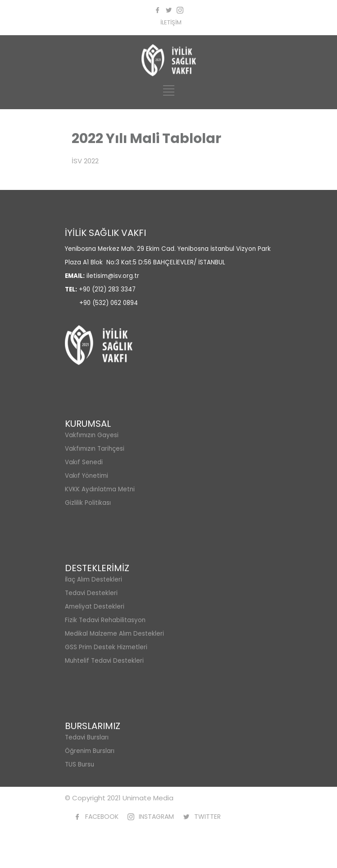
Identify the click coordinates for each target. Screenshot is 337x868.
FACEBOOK (102, 817)
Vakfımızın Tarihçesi (95, 449)
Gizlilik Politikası (88, 503)
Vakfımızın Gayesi (92, 435)
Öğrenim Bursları (90, 751)
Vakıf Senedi (84, 462)
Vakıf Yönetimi (87, 476)
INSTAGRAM (156, 817)
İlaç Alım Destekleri (93, 579)
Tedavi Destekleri (91, 593)
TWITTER (207, 817)
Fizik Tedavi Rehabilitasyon (105, 620)
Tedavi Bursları (87, 737)
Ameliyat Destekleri (95, 607)
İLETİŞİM (171, 22)
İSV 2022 (85, 161)
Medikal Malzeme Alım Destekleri (114, 634)
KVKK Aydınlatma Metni (100, 489)
